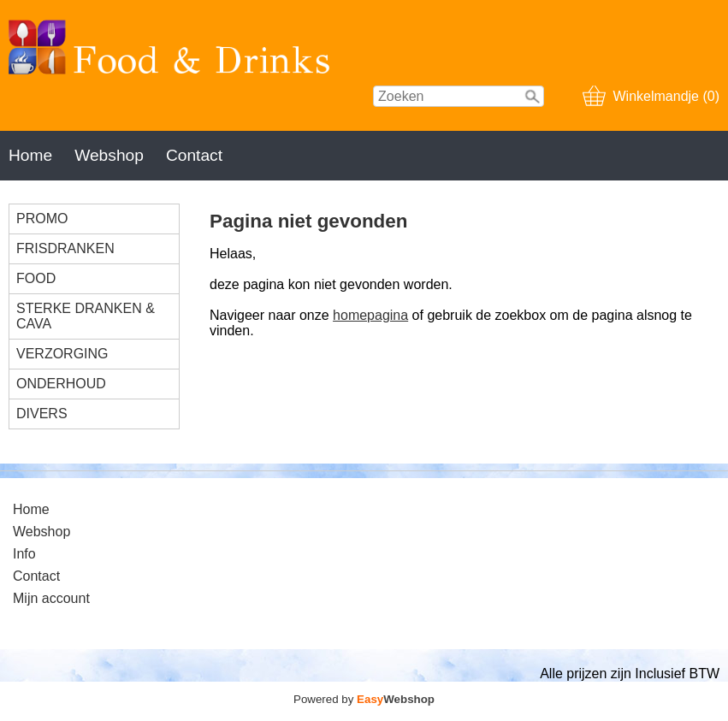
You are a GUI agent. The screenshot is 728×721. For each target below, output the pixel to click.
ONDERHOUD (61, 384)
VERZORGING (62, 354)
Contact (194, 155)
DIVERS (42, 414)
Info (24, 554)
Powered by (364, 699)
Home (30, 155)
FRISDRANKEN (65, 248)
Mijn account (51, 598)
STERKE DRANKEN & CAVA (86, 316)
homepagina (370, 315)
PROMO (42, 219)
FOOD (36, 278)
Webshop (109, 155)
